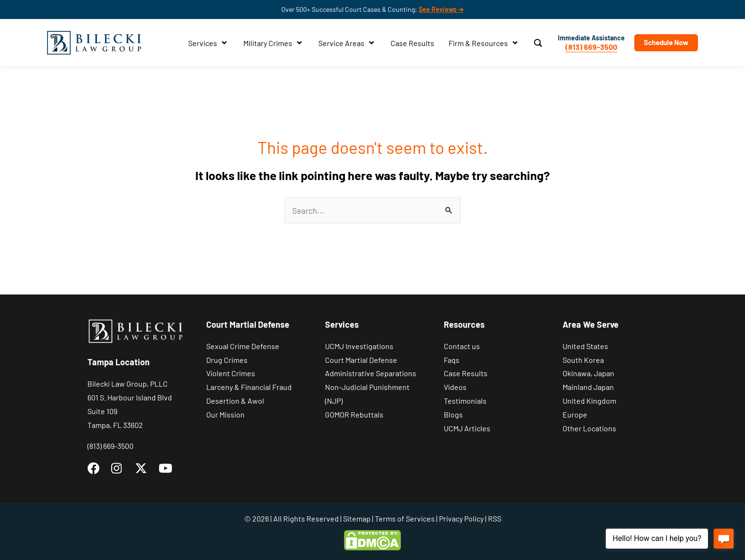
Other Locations (589, 428)
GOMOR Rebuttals (354, 414)
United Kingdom (589, 401)
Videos (455, 387)
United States (585, 346)
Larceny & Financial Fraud (249, 387)
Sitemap (357, 518)
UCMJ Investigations (359, 346)
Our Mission (225, 414)
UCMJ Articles (467, 428)
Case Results (466, 373)
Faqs (452, 360)
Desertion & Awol (235, 401)
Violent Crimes (231, 373)
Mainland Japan (588, 387)
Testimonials (465, 401)
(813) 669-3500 (591, 47)
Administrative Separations (371, 373)
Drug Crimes (227, 360)
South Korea (583, 360)
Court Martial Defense (361, 360)
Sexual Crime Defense (243, 346)
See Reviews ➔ (441, 9)
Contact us (462, 346)
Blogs (453, 414)
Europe (575, 414)
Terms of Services (405, 518)
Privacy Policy (461, 518)
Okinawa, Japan (588, 373)
